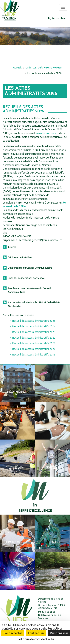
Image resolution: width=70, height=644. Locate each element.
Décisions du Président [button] (18, 257)
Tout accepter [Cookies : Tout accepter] (13, 633)
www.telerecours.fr (47, 133)
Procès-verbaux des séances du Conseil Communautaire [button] (27, 290)
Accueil (17, 68)
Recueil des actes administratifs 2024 (34, 326)
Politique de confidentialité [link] (36, 639)
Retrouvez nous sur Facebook (49, 617)
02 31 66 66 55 (47, 612)
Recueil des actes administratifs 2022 (34, 338)
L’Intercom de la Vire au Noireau (44, 68)
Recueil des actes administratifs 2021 (34, 343)
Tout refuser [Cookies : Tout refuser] (36, 633)
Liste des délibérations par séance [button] (24, 278)
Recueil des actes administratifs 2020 (34, 349)
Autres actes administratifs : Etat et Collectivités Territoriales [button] (31, 304)
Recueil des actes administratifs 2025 (34, 321)
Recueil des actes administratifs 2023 (34, 332)
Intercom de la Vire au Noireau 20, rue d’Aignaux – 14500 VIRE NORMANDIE (51, 603)
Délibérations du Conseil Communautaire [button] (27, 268)
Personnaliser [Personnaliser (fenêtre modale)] (59, 633)
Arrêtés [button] (9, 247)
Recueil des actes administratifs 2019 (34, 355)
